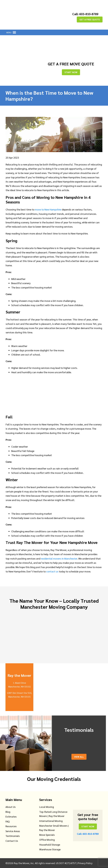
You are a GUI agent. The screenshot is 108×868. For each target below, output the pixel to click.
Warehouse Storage (50, 849)
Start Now (71, 72)
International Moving (51, 821)
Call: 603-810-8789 (85, 14)
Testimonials (13, 836)
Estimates (11, 816)
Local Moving (47, 807)
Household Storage (50, 845)
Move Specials (47, 835)
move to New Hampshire (48, 209)
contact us (52, 571)
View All (79, 757)
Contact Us (12, 841)
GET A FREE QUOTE (90, 19)
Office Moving (47, 840)
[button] (9, 32)
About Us (11, 807)
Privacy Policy (85, 863)
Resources (11, 826)
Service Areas (13, 831)
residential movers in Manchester (59, 558)
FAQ (8, 821)
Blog (8, 812)
